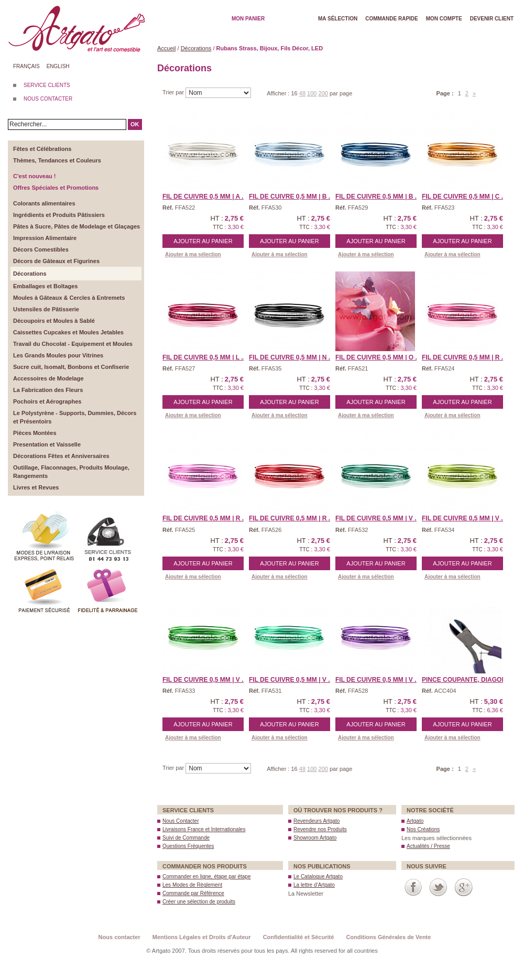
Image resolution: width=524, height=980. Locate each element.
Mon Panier (248, 19)
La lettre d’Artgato (314, 885)
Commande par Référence (193, 893)
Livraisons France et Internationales (204, 829)
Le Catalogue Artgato (318, 876)
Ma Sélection (338, 19)
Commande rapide (392, 19)
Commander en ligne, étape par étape (206, 876)
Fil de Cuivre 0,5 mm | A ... (205, 197)
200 (323, 93)
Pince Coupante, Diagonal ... (472, 680)
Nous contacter (119, 937)
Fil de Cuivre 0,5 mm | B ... (291, 197)
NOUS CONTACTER (48, 99)
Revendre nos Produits (320, 829)
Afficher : (279, 93)
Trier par (174, 92)
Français (26, 66)
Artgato (415, 821)
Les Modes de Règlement (192, 885)
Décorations (196, 48)
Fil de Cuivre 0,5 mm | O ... (378, 357)
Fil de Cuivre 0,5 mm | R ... (464, 357)
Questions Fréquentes (188, 846)
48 (302, 93)
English (58, 66)
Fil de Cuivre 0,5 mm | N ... (291, 357)
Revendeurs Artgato (316, 821)
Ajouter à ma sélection (193, 254)
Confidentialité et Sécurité (299, 937)
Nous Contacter (181, 821)
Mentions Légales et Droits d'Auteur (202, 937)
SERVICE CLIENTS (47, 85)
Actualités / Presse (428, 846)
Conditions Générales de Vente (388, 937)
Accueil (166, 48)
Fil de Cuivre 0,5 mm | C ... (464, 197)
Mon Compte (444, 19)
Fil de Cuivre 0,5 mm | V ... (378, 518)
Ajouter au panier (203, 241)
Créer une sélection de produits (199, 902)
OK (135, 124)
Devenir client (492, 19)
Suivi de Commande (186, 838)
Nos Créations (423, 829)
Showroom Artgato (315, 838)
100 (312, 93)
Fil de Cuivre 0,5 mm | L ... (204, 357)
